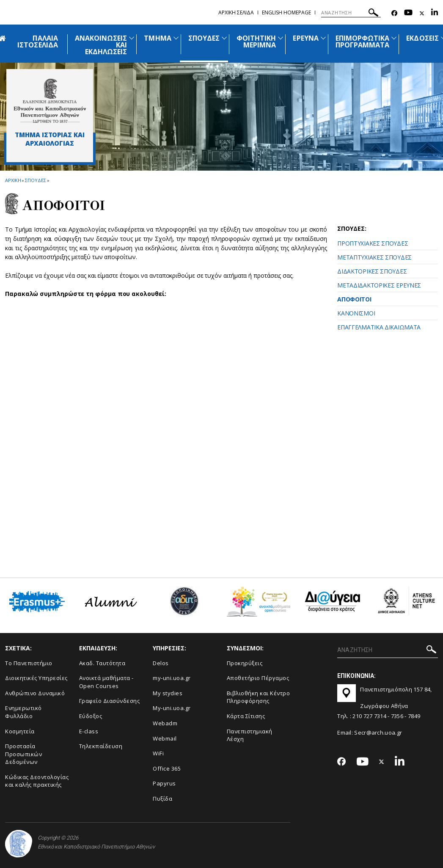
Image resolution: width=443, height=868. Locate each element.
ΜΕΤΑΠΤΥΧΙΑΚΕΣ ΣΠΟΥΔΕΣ (374, 257)
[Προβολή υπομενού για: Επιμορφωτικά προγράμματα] (394, 38)
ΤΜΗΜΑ (157, 38)
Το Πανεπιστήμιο (29, 663)
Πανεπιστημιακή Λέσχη (250, 735)
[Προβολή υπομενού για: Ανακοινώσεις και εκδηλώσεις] (132, 38)
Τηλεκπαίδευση (101, 746)
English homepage (286, 12)
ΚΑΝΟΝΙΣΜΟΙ (356, 313)
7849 (414, 716)
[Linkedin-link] (435, 13)
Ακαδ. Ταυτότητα (102, 663)
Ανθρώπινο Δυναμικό (35, 693)
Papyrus (164, 783)
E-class (89, 731)
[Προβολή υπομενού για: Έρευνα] (323, 38)
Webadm (165, 723)
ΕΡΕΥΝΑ (305, 38)
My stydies (168, 693)
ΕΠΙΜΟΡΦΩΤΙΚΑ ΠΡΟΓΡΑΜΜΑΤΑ (363, 41)
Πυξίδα (162, 799)
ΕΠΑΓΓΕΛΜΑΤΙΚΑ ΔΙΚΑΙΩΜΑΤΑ (379, 327)
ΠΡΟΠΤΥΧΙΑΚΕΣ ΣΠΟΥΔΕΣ (373, 243)
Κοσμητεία (20, 731)
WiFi (158, 753)
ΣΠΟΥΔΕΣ (204, 38)
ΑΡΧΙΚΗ (13, 180)
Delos (161, 663)
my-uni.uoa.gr (172, 678)
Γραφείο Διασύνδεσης (110, 701)
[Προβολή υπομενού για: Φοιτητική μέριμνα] (281, 38)
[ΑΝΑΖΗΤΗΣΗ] (351, 13)
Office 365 (167, 768)
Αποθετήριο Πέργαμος (258, 678)
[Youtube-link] (408, 13)
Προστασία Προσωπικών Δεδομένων (23, 754)
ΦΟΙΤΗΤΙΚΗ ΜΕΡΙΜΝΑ (256, 41)
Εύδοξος (91, 716)
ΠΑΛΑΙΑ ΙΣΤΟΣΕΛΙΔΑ (38, 41)
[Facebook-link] (394, 13)
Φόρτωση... (174, 434)
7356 (397, 716)
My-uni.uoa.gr (172, 708)
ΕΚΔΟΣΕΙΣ (422, 38)
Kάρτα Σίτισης (246, 716)
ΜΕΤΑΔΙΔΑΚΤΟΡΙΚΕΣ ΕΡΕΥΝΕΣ (379, 285)
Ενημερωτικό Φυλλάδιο (23, 712)
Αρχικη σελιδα (236, 12)
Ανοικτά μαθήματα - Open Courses (106, 682)
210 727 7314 (369, 716)
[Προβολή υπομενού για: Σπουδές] (224, 38)
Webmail (165, 738)
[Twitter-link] (422, 13)
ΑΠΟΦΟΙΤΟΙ (354, 299)
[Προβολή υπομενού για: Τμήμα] (176, 38)
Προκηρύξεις (245, 663)
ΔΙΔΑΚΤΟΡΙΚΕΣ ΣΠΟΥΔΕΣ (372, 271)
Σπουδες (35, 180)
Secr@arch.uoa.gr (378, 733)
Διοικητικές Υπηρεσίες (36, 678)
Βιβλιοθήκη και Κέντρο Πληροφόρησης (259, 697)
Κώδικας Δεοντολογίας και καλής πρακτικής (37, 781)
